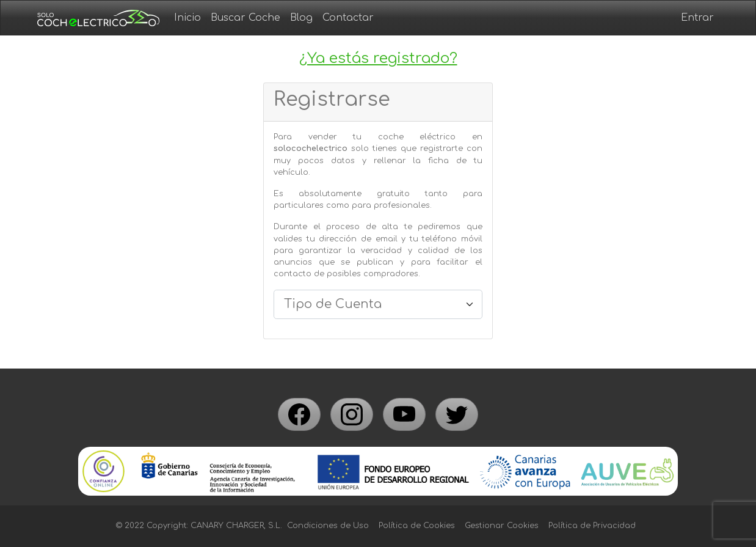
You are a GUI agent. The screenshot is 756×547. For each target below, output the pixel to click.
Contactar (348, 18)
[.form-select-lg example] (378, 304)
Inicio (187, 18)
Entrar (697, 18)
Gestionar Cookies (502, 526)
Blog (301, 18)
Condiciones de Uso (328, 526)
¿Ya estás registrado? (378, 58)
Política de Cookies (417, 526)
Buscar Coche (245, 18)
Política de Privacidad (592, 526)
